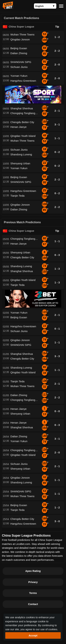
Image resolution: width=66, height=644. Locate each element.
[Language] (45, 6)
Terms (33, 593)
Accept (33, 635)
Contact (33, 604)
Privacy (33, 582)
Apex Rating (33, 571)
